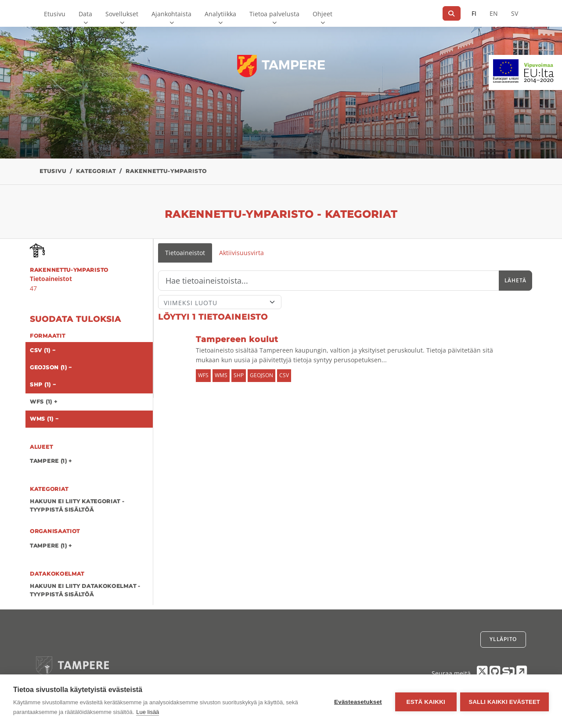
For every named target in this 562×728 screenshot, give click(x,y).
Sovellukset (122, 14)
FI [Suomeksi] (474, 13)
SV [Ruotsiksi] (515, 13)
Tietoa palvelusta (274, 14)
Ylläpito (503, 639)
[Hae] (452, 13)
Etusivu (55, 14)
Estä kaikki (425, 701)
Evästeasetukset (357, 701)
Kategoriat (96, 171)
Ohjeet (322, 14)
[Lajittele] (220, 302)
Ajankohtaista (171, 14)
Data (85, 14)
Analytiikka (220, 14)
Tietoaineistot (185, 253)
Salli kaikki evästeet (504, 701)
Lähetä (515, 280)
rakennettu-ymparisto (166, 171)
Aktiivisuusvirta (241, 253)
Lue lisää (148, 712)
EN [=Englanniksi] (494, 13)
